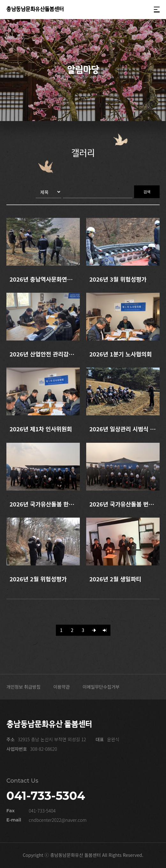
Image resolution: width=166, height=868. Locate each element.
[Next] (94, 630)
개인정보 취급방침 (23, 687)
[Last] (105, 630)
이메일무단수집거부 (101, 687)
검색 (147, 192)
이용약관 (62, 687)
